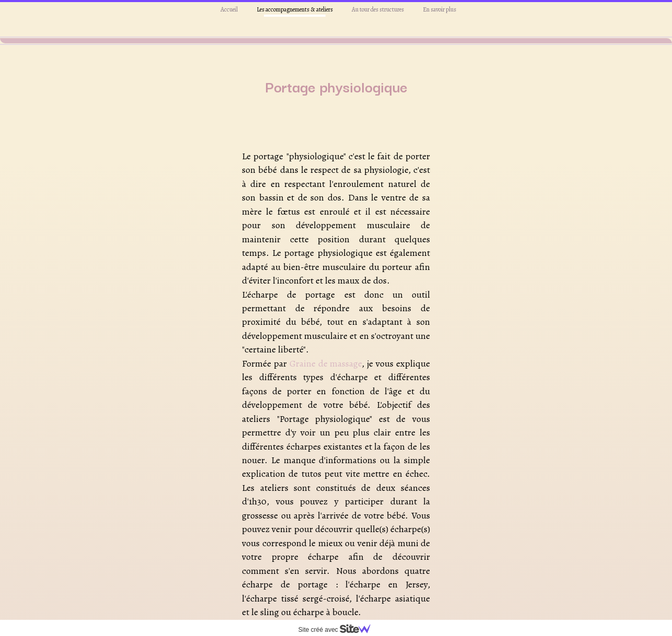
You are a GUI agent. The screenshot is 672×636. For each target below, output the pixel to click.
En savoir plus (439, 9)
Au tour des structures (378, 9)
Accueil (229, 9)
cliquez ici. (339, 619)
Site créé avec (339, 630)
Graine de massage (326, 357)
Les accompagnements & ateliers (295, 9)
